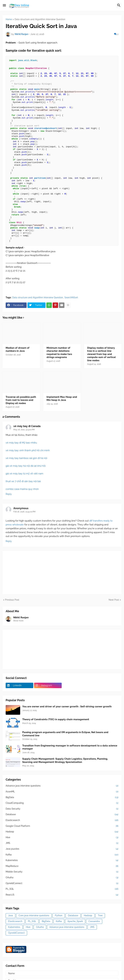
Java (10, 915)
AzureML (62, 792)
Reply (9, 494)
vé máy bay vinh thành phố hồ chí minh (28, 450)
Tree (100, 915)
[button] (4, 5)
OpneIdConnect (62, 883)
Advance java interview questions (62, 786)
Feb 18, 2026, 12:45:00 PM (24, 512)
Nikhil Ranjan (21, 617)
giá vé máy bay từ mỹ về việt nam (24, 474)
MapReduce (62, 866)
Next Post (114, 600)
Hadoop (62, 832)
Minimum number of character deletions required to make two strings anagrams (59, 353)
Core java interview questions (34, 915)
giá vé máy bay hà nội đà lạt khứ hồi (26, 466)
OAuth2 (62, 878)
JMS (62, 843)
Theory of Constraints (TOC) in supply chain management (56, 719)
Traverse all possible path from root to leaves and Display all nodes (21, 400)
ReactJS (62, 895)
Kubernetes (62, 860)
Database (62, 815)
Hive (62, 838)
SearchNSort (71, 297)
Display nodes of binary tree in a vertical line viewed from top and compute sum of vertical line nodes (101, 354)
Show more (18, 621)
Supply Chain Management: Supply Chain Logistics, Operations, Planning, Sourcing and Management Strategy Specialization (65, 760)
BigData (62, 797)
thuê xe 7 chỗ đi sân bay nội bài (23, 481)
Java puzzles (62, 849)
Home (9, 19)
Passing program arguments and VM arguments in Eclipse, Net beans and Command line (65, 734)
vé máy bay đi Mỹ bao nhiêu (21, 443)
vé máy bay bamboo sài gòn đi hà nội (26, 458)
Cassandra (94, 921)
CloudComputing (62, 803)
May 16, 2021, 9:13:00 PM (24, 430)
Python (59, 915)
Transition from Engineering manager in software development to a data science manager (70, 747)
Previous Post (12, 600)
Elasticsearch (62, 820)
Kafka (62, 855)
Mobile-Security (62, 872)
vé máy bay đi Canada (27, 426)
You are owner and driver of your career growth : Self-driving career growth (67, 707)
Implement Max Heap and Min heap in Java (62, 399)
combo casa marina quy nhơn (22, 489)
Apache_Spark (75, 921)
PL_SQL (62, 889)
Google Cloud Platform (62, 826)
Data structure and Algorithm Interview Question (40, 19)
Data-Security (62, 809)
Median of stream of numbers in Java (18, 349)
